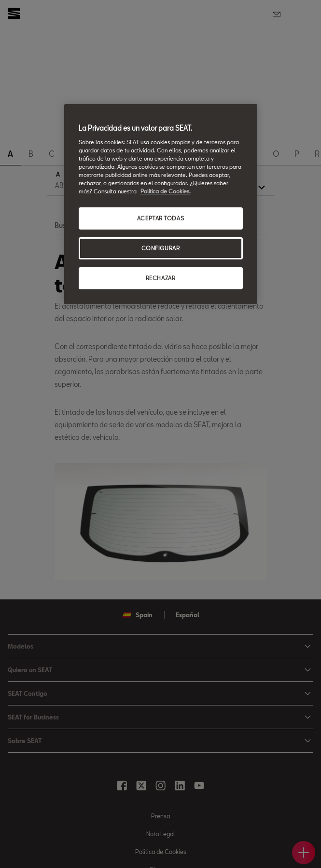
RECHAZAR (161, 278)
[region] (161, 204)
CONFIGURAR (161, 248)
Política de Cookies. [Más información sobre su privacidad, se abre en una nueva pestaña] (166, 191)
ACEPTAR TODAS (160, 218)
